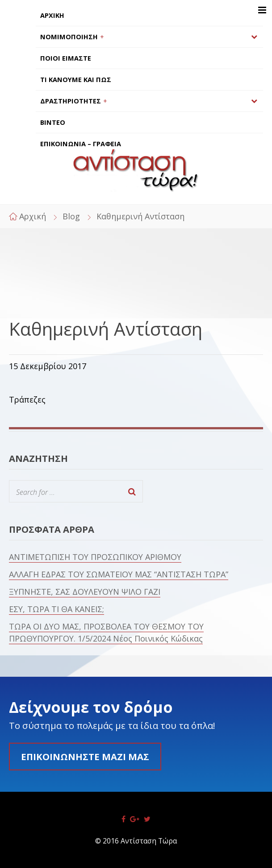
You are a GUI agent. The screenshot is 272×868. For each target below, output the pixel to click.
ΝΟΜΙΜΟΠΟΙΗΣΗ (69, 37)
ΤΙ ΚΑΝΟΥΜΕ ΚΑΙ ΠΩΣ (76, 80)
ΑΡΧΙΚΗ (52, 15)
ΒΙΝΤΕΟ (53, 122)
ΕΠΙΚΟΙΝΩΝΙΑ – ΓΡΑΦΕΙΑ (81, 144)
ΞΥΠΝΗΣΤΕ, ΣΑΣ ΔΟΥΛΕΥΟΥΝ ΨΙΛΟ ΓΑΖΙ (85, 592)
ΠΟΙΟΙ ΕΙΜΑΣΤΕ (66, 58)
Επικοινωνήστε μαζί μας (85, 757)
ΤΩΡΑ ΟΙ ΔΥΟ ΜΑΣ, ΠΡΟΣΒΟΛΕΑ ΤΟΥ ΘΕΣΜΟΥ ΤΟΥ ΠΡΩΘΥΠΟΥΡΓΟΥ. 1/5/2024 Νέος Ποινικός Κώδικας (106, 632)
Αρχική (33, 216)
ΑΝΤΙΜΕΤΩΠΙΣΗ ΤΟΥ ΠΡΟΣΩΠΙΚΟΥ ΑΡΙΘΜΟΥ (95, 557)
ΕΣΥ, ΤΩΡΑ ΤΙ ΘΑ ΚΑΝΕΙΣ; (56, 609)
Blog (71, 216)
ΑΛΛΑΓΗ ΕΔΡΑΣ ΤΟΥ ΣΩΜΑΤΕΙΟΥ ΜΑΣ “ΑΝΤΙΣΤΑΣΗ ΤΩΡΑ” (119, 574)
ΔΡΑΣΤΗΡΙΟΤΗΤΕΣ (71, 101)
